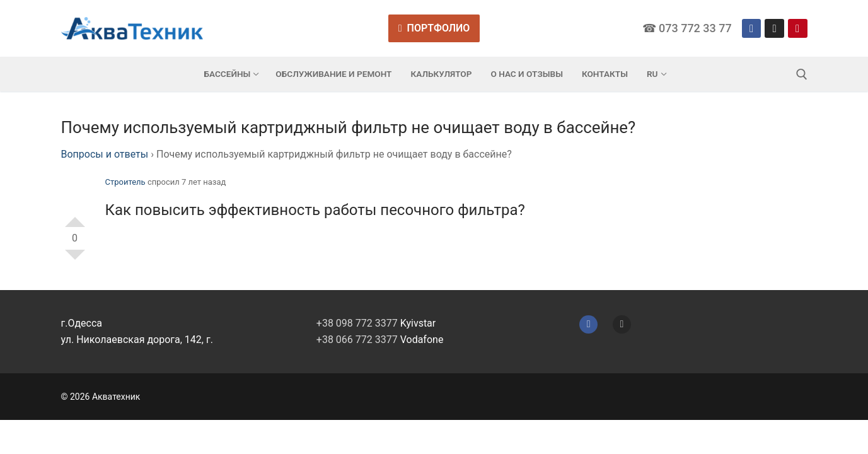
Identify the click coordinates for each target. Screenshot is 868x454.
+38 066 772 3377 (357, 340)
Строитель (125, 182)
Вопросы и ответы (105, 154)
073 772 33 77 (695, 28)
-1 (75, 260)
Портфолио (434, 28)
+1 (75, 217)
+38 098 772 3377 (357, 323)
